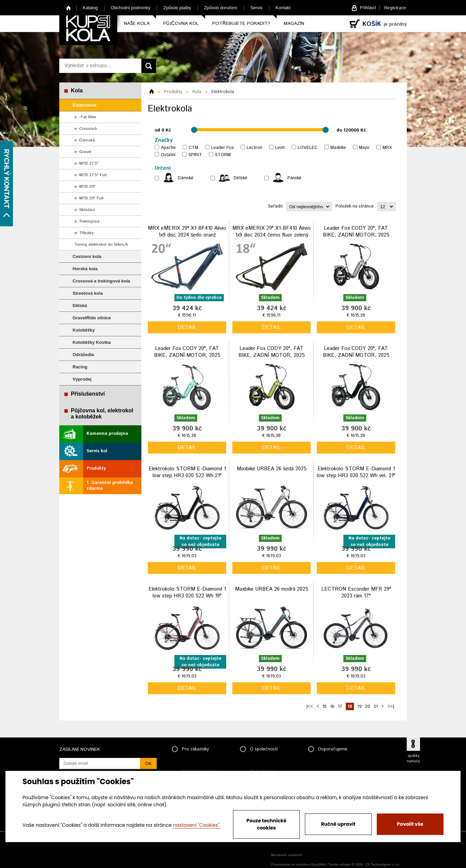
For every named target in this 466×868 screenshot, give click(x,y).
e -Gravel (83, 152)
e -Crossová (86, 129)
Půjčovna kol (181, 24)
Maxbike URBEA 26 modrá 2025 (272, 589)
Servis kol (97, 451)
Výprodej (82, 379)
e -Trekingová (87, 221)
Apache (168, 148)
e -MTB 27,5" (87, 163)
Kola (77, 90)
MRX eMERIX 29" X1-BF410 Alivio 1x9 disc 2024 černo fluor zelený (271, 232)
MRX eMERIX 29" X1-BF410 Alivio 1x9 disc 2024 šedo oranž (187, 232)
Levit (280, 148)
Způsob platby (177, 8)
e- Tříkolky (84, 233)
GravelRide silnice (92, 318)
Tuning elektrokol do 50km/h (101, 245)
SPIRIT (195, 155)
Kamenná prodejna (107, 434)
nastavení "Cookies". (197, 825)
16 (332, 707)
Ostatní (168, 155)
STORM (223, 155)
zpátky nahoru (413, 759)
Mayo (364, 148)
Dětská (80, 306)
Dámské (186, 178)
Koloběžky (84, 330)
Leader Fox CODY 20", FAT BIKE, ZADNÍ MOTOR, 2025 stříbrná (356, 235)
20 (368, 707)
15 (325, 707)
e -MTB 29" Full (89, 198)
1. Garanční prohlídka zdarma (110, 486)
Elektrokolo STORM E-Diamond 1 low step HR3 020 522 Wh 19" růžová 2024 (187, 596)
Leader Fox (222, 148)
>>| (391, 707)
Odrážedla (83, 355)
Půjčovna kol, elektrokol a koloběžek (102, 414)
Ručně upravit (338, 824)
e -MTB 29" (85, 187)
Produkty (96, 468)
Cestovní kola (87, 256)
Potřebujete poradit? (241, 24)
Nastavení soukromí (287, 855)
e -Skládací (85, 210)
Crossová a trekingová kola (101, 281)
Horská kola (85, 269)
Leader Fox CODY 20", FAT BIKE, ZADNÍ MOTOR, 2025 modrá (187, 355)
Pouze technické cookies (266, 824)
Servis (257, 8)
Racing (80, 367)
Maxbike (338, 148)
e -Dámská (85, 140)
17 (340, 707)
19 (360, 707)
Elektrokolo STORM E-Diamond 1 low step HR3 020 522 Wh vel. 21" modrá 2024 (356, 475)
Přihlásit (368, 8)
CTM (193, 148)
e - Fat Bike (85, 117)
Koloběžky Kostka (92, 342)
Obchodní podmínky (130, 8)
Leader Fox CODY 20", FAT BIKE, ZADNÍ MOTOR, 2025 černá (356, 355)
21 (376, 707)
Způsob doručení (221, 8)
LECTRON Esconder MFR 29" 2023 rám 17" (356, 592)
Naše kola (137, 24)
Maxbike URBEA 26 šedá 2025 (272, 469)
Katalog (90, 8)
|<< (310, 707)
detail (187, 327)
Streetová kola (88, 293)
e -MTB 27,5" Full (91, 175)
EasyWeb (318, 865)
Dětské (240, 178)
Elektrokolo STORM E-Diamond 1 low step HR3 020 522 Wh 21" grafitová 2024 (187, 475)
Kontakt (283, 8)
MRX (387, 148)
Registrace (395, 8)
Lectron (254, 148)
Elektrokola (84, 105)
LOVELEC (308, 148)
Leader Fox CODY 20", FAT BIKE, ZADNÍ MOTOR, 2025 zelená (272, 355)
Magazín (294, 24)
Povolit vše (410, 824)
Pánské (294, 178)
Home (69, 8)
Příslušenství (88, 394)
